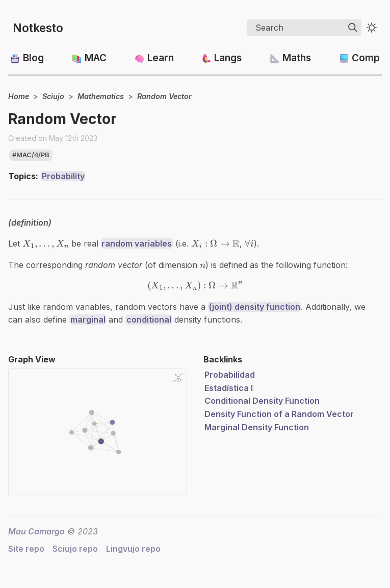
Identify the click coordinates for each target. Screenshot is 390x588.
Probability (63, 176)
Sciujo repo (75, 549)
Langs (228, 58)
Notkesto (38, 28)
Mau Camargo (36, 531)
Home (19, 96)
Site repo (26, 549)
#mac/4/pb (31, 155)
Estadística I (229, 388)
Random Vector (164, 96)
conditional (149, 320)
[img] (353, 28)
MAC (96, 58)
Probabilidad (230, 375)
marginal (88, 320)
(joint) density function (255, 307)
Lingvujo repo (133, 549)
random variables (137, 243)
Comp (366, 58)
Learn (161, 58)
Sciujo (53, 96)
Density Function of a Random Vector (279, 414)
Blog (33, 58)
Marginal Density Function (257, 427)
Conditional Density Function (262, 401)
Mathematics (101, 96)
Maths (297, 58)
